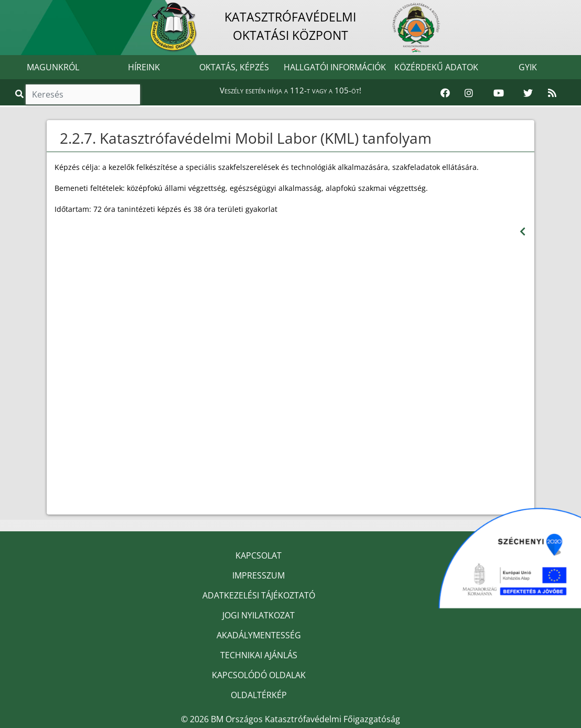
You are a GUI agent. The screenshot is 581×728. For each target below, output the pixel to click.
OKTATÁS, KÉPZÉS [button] (234, 67)
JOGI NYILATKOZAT (259, 615)
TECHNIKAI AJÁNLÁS (259, 655)
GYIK (528, 67)
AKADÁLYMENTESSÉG (259, 635)
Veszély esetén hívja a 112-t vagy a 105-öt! (290, 90)
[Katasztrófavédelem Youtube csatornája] (499, 93)
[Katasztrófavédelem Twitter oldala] (528, 93)
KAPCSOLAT (259, 555)
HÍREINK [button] (144, 67)
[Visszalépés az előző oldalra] (523, 232)
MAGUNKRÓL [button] (53, 67)
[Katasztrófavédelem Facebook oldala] (445, 93)
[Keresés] (83, 94)
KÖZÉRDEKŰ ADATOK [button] (436, 67)
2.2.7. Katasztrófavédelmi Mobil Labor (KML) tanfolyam (246, 138)
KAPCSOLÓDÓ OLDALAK (259, 675)
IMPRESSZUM (259, 575)
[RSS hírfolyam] (552, 93)
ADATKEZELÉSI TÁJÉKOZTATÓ (259, 595)
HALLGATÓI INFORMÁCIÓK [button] (335, 67)
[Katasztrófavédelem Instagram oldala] (469, 93)
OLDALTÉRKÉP (259, 695)
